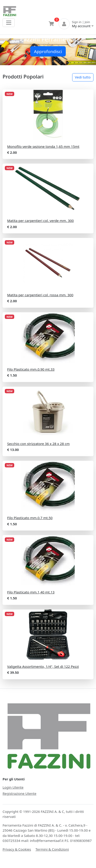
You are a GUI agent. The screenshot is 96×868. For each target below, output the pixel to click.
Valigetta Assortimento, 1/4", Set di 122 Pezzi (43, 666)
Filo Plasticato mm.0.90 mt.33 (31, 369)
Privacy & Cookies (17, 849)
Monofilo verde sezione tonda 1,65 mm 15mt (43, 146)
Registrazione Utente (19, 793)
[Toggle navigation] (9, 23)
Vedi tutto (83, 77)
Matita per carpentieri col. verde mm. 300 (40, 221)
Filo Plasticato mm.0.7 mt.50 (30, 518)
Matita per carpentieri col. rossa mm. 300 (40, 295)
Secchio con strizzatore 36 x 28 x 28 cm (38, 444)
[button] (7, 52)
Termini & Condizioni (52, 849)
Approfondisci (48, 51)
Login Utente (13, 787)
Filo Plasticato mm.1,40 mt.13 (31, 592)
